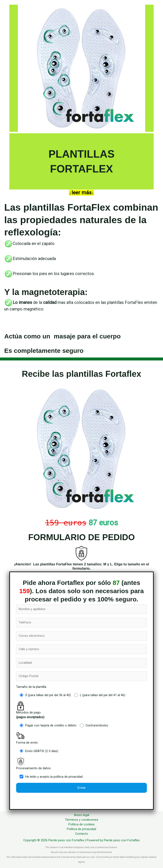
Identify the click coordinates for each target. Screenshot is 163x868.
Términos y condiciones (82, 820)
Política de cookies (81, 824)
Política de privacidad (81, 829)
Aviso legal (82, 815)
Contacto (82, 834)
